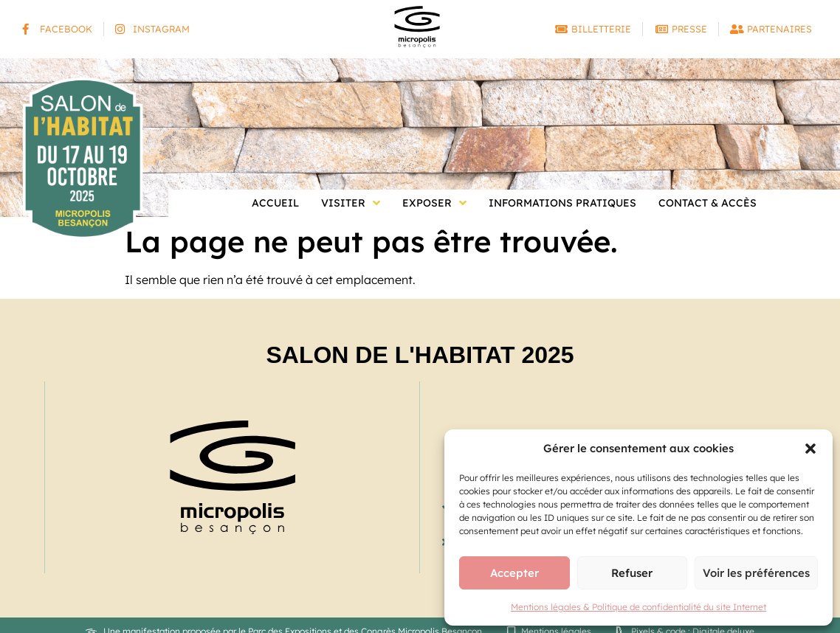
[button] (810, 449)
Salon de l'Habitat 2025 (420, 355)
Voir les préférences (756, 573)
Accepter (514, 573)
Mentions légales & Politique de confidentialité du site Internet (638, 607)
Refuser (632, 573)
